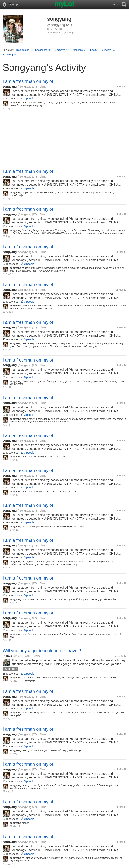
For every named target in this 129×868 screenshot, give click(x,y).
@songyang (24, 87)
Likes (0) (94, 50)
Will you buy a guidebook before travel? (42, 651)
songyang (10, 87)
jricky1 (7, 656)
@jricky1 (18, 656)
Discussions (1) (24, 50)
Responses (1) (43, 50)
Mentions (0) (80, 50)
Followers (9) (108, 50)
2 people (29, 674)
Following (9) (10, 55)
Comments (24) (62, 50)
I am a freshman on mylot (28, 81)
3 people (29, 99)
